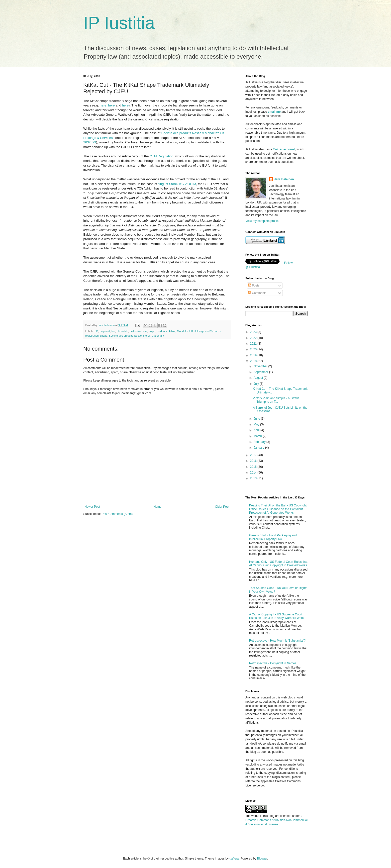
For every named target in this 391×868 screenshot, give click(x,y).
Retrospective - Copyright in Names (273, 663)
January (259, 448)
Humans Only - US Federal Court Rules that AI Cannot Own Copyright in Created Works (278, 564)
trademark (158, 336)
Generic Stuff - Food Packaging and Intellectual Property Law (273, 537)
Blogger (262, 859)
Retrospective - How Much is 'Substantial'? (277, 641)
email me (274, 112)
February (260, 442)
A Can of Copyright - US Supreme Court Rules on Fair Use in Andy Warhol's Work (276, 616)
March (258, 436)
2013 (254, 478)
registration (92, 336)
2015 (254, 467)
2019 (254, 355)
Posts (254, 286)
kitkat (172, 331)
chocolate (122, 331)
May (257, 424)
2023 (254, 332)
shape (104, 336)
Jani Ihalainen (284, 179)
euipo (152, 331)
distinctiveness (138, 331)
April (257, 430)
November (261, 366)
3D (97, 331)
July (257, 384)
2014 (254, 473)
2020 (254, 349)
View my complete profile (262, 221)
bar (113, 331)
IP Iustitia (119, 23)
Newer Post (92, 507)
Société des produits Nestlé (125, 336)
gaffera (234, 859)
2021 (254, 344)
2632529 (90, 142)
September (261, 372)
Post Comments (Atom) (117, 514)
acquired (105, 331)
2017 (254, 455)
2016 (254, 461)
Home (158, 507)
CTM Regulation (161, 156)
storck (147, 336)
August (259, 378)
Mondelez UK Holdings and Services (199, 331)
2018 (254, 361)
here (103, 105)
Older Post (222, 507)
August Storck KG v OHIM (177, 184)
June (257, 419)
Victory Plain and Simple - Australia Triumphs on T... (276, 400)
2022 (254, 338)
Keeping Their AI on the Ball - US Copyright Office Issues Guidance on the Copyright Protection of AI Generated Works (278, 509)
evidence (162, 331)
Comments (257, 293)
